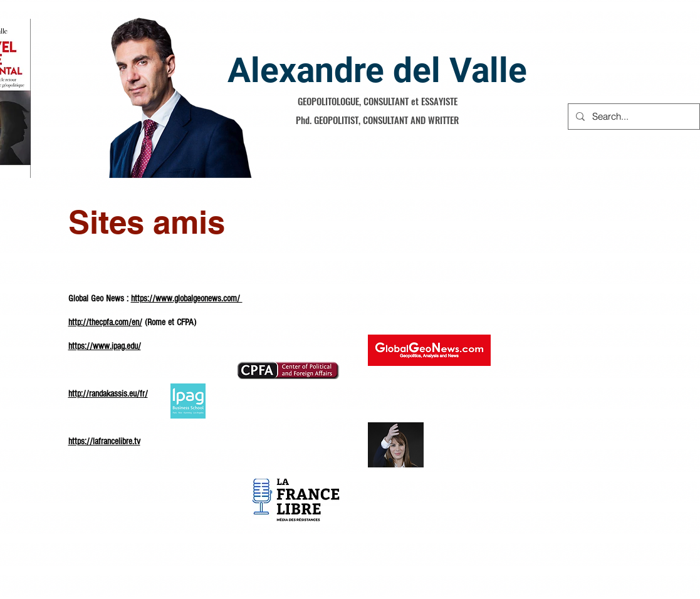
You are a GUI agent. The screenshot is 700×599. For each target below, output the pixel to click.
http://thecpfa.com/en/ (105, 322)
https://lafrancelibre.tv (104, 441)
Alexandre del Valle (377, 70)
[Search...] (633, 117)
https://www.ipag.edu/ (105, 346)
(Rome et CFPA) (169, 322)
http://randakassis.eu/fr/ (108, 394)
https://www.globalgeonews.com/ (187, 299)
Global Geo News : (100, 299)
